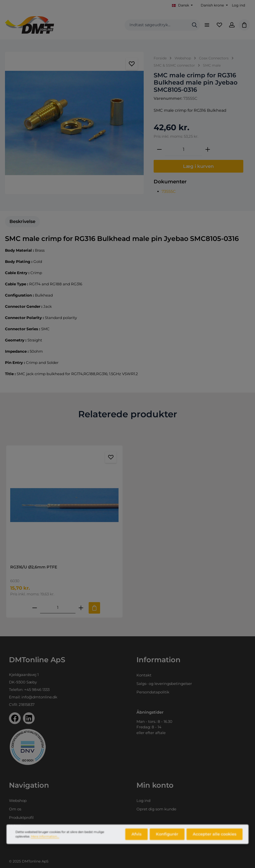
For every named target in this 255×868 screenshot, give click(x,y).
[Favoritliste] (219, 25)
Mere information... (45, 842)
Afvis (136, 839)
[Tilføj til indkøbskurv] (94, 608)
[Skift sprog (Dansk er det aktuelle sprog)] (182, 5)
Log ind (238, 5)
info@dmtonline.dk (39, 697)
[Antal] (184, 149)
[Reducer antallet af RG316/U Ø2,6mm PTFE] (35, 608)
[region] (74, 123)
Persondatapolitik (153, 692)
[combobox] (157, 25)
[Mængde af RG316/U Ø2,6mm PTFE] (58, 608)
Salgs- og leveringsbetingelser (164, 684)
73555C (169, 191)
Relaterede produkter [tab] (128, 414)
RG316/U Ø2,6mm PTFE (34, 567)
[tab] (22, 222)
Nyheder (17, 826)
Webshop (18, 801)
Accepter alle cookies (215, 839)
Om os (15, 809)
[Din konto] (232, 25)
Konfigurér (167, 839)
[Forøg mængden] (208, 149)
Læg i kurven (198, 166)
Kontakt (144, 675)
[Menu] (207, 25)
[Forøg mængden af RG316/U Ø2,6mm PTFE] (81, 608)
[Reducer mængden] (159, 149)
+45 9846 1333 (37, 690)
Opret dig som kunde (156, 809)
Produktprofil (21, 817)
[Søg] (194, 25)
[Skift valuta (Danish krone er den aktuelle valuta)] (214, 5)
